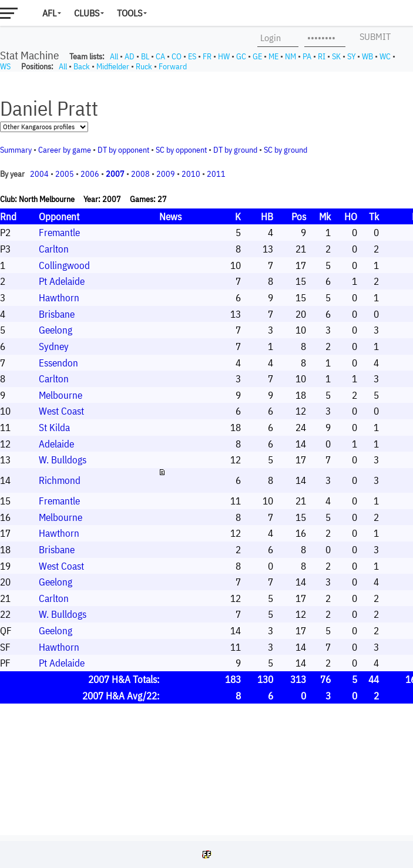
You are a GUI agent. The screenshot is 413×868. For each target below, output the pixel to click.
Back (82, 66)
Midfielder (113, 66)
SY (351, 56)
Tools (130, 13)
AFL (49, 13)
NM (291, 56)
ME (273, 56)
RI (322, 56)
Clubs (87, 13)
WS (5, 66)
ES (192, 56)
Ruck (144, 66)
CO (177, 56)
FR (207, 56)
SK (336, 56)
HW (224, 56)
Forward (173, 66)
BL (145, 56)
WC (385, 56)
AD (130, 56)
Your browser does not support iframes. (206, 453)
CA (160, 56)
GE (257, 56)
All (114, 56)
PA (307, 56)
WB (367, 56)
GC (241, 56)
